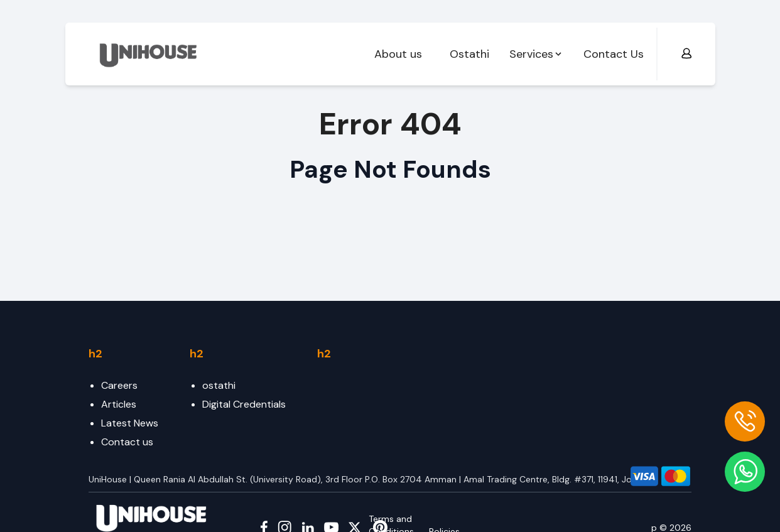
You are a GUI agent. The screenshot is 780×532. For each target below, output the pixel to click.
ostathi (219, 385)
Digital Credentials (244, 404)
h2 (95, 354)
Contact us (127, 442)
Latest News (130, 423)
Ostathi (469, 54)
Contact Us (614, 54)
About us (398, 54)
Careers (119, 385)
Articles (119, 404)
